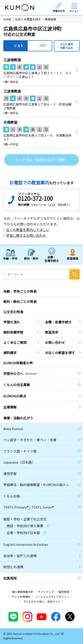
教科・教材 (31, 258)
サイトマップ (46, 592)
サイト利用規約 (21, 597)
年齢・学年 (10, 258)
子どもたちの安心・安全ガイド (42, 601)
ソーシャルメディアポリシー (52, 597)
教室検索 (73, 258)
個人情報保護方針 (23, 592)
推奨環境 (64, 592)
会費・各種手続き (52, 259)
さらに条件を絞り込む (67, 46)
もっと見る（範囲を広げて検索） (42, 160)
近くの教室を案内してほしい (28, 230)
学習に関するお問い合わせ (26, 235)
